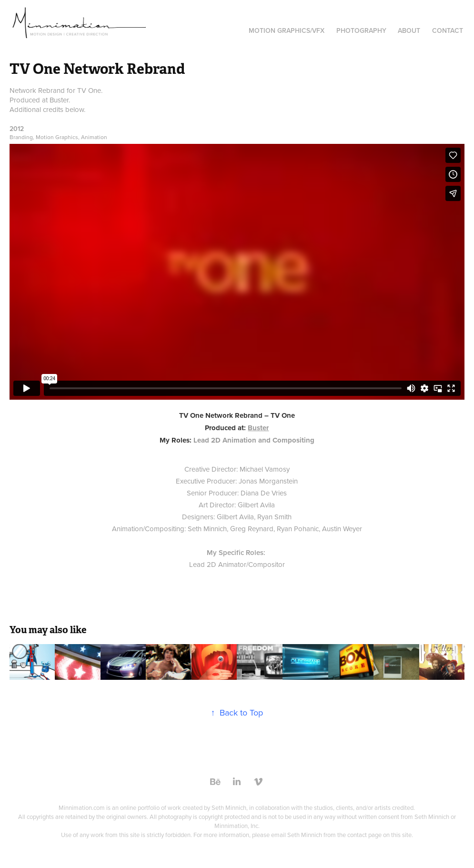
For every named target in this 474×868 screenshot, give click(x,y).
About (409, 30)
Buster (258, 428)
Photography (361, 30)
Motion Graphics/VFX (287, 30)
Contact (448, 30)
